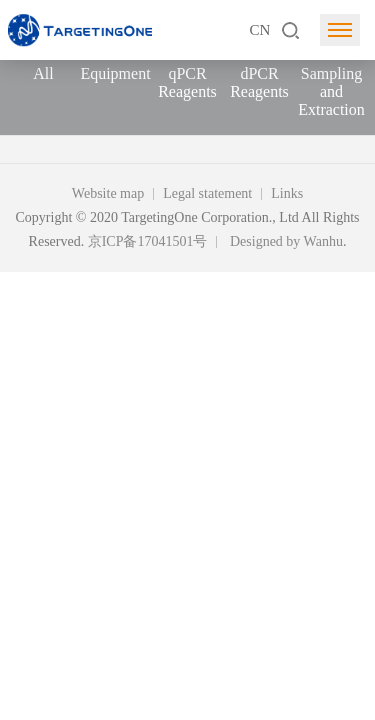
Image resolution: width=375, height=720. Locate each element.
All (43, 73)
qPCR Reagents (187, 82)
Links (287, 193)
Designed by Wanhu (286, 241)
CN (259, 30)
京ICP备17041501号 (148, 241)
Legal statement (207, 193)
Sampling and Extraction (331, 91)
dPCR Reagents (259, 82)
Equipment (115, 73)
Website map (108, 193)
